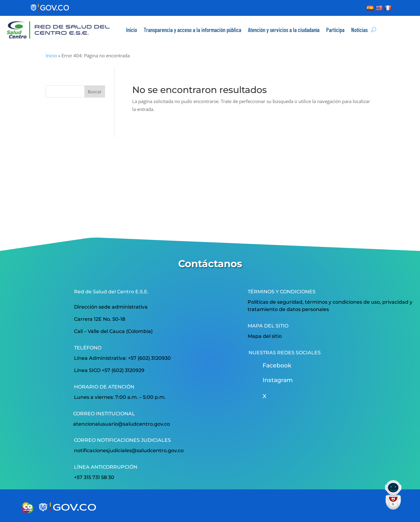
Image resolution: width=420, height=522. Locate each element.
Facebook (277, 365)
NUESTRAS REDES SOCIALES (285, 353)
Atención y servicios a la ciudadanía (284, 30)
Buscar (95, 92)
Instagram (278, 380)
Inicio (132, 30)
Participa (335, 30)
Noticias (359, 30)
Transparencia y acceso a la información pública (192, 30)
